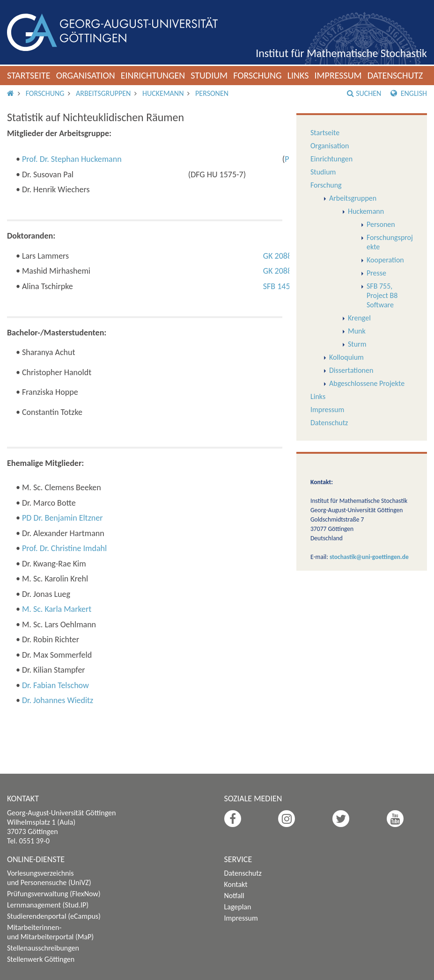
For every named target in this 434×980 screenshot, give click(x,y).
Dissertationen (351, 370)
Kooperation (385, 260)
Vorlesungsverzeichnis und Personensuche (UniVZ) (49, 878)
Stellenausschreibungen (43, 948)
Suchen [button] (364, 93)
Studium (209, 75)
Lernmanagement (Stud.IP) (48, 905)
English (409, 93)
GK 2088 (277, 256)
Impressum (338, 75)
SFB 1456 (279, 286)
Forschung (257, 75)
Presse (376, 273)
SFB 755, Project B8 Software (382, 295)
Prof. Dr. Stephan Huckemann (72, 159)
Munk (357, 331)
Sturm (357, 344)
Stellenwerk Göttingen (41, 959)
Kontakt (236, 884)
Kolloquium (346, 357)
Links (298, 75)
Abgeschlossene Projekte (367, 383)
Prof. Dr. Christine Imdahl (64, 548)
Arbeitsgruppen (103, 93)
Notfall (234, 896)
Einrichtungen (153, 75)
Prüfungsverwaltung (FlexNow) (54, 894)
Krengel (359, 318)
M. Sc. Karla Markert (57, 609)
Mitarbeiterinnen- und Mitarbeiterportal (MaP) (50, 932)
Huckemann (163, 93)
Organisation (86, 75)
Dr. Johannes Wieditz (58, 700)
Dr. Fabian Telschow (55, 685)
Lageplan (238, 907)
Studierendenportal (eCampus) (54, 916)
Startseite (29, 75)
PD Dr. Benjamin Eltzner (63, 518)
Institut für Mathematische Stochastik (341, 53)
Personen (212, 93)
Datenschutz (395, 75)
